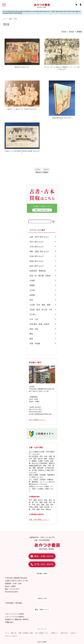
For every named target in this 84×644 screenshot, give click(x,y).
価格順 (72, 32)
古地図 (32, 281)
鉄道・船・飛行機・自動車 (40, 276)
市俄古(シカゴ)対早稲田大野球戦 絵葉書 (18, 151)
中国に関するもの (37, 256)
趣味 (10, 19)
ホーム (5, 19)
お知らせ (73, 633)
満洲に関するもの (37, 261)
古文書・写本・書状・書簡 (40, 305)
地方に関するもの (37, 242)
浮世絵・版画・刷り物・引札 (41, 310)
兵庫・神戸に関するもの (39, 237)
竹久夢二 (33, 314)
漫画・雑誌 (34, 329)
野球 (15, 19)
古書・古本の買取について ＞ (39, 519)
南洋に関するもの (37, 266)
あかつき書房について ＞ (38, 420)
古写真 (32, 290)
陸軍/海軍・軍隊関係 (38, 271)
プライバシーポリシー (11, 636)
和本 (31, 300)
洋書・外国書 (35, 344)
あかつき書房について (42, 633)
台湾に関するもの (37, 247)
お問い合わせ (64, 633)
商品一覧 (14, 633)
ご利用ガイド (54, 633)
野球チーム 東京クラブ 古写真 (18, 109)
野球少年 (18, 67)
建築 (31, 339)
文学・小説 (34, 319)
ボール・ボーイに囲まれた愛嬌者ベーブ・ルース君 (62, 67)
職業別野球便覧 (58, 118)
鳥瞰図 (32, 285)
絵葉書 (32, 295)
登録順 (64, 32)
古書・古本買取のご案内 (26, 633)
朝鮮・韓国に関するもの (39, 251)
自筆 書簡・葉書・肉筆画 (39, 324)
